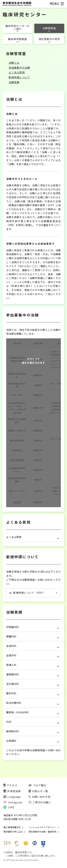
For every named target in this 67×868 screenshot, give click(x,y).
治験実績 (14, 82)
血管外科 (33, 655)
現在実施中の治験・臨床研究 (43, 832)
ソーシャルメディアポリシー (42, 827)
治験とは (14, 63)
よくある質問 (17, 72)
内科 (33, 722)
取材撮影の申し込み (13, 832)
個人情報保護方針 (12, 827)
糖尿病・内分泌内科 (33, 712)
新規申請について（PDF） (27, 593)
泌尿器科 (33, 741)
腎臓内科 (33, 636)
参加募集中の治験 (19, 68)
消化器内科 (33, 684)
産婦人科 (33, 665)
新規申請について (19, 77)
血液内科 (33, 646)
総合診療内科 (33, 703)
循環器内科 (33, 674)
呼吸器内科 (33, 627)
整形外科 (33, 693)
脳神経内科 (33, 731)
